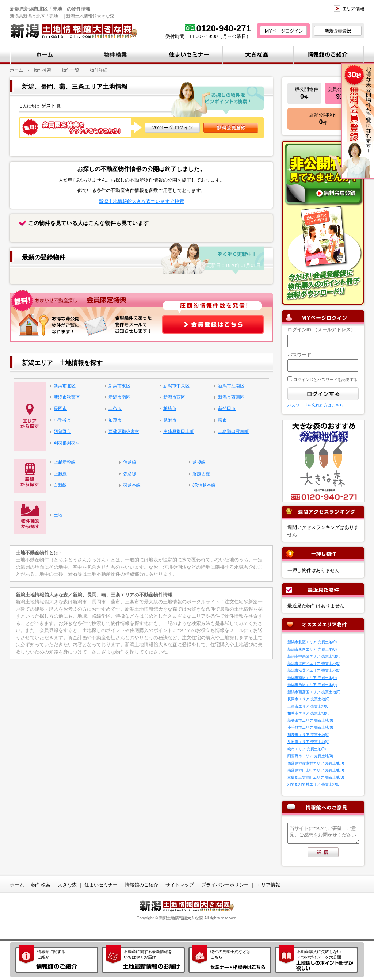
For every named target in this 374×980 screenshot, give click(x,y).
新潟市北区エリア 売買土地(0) (312, 642)
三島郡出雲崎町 (233, 431)
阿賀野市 (62, 431)
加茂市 (115, 420)
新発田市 (227, 408)
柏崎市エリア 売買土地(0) (308, 713)
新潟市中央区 (176, 386)
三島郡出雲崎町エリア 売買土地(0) (316, 777)
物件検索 (42, 70)
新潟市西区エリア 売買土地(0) (312, 685)
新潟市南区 (119, 397)
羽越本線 (132, 485)
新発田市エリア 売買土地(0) (310, 720)
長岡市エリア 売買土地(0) (308, 699)
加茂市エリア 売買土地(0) (308, 735)
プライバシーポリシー (225, 885)
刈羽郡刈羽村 (67, 443)
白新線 (60, 485)
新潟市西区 (174, 397)
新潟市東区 (119, 386)
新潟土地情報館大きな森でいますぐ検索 (141, 201)
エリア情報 (268, 885)
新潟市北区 (65, 386)
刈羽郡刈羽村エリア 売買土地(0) (314, 784)
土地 (58, 515)
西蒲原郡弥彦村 (124, 431)
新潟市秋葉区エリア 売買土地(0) (314, 670)
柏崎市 (170, 408)
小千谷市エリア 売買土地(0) (310, 727)
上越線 (60, 474)
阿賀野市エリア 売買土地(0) (310, 756)
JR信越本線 (204, 485)
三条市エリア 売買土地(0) (308, 706)
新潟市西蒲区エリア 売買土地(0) (314, 692)
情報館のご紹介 (142, 885)
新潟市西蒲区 (231, 397)
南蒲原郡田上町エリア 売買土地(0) (316, 770)
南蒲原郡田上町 (179, 431)
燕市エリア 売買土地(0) (307, 749)
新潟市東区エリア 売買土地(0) (312, 649)
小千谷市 (62, 420)
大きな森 (67, 885)
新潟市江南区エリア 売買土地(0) (314, 663)
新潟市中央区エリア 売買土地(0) (314, 656)
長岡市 (60, 408)
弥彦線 (130, 474)
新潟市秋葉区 (67, 397)
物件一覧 (70, 70)
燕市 (222, 420)
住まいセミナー (101, 885)
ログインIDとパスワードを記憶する (325, 380)
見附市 (170, 420)
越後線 (199, 462)
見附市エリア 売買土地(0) (308, 742)
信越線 (130, 462)
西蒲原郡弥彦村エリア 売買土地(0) (316, 763)
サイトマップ (180, 885)
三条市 (115, 408)
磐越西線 (201, 474)
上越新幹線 (65, 462)
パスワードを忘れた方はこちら (316, 405)
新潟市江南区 (231, 386)
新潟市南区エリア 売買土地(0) (312, 678)
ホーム (16, 70)
